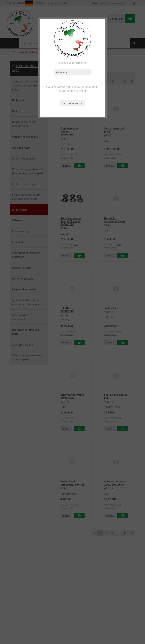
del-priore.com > (72, 103)
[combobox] (72, 72)
